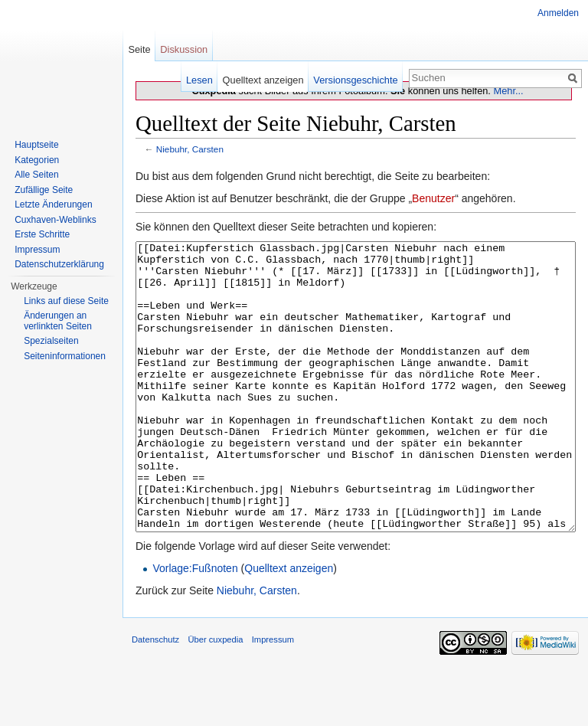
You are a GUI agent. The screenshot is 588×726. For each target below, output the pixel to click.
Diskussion (184, 49)
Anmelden (558, 13)
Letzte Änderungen (53, 204)
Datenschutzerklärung (59, 264)
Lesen (199, 80)
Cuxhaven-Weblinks (56, 220)
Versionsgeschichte (355, 80)
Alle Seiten (36, 175)
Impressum (37, 250)
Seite (139, 49)
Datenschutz (155, 697)
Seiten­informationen (65, 356)
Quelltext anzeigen (289, 626)
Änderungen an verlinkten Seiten (58, 321)
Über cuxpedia (215, 697)
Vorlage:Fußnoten (195, 626)
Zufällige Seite (44, 190)
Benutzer (433, 198)
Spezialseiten (51, 341)
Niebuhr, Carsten (190, 149)
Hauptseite (36, 145)
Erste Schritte (42, 234)
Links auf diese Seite (66, 301)
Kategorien (37, 160)
